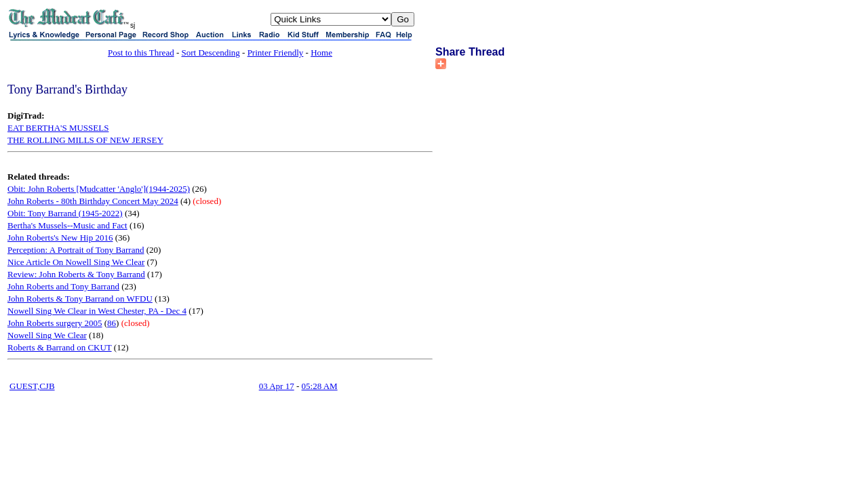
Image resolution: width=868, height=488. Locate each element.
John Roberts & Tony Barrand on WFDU (80, 299)
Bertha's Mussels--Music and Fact (67, 225)
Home (321, 53)
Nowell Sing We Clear (47, 335)
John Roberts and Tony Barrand (63, 286)
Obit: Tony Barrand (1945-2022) (65, 213)
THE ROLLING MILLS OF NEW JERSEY (85, 140)
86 (112, 323)
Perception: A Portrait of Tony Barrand (76, 250)
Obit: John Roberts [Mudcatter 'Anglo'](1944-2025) (99, 189)
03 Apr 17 (277, 386)
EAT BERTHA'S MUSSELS (58, 128)
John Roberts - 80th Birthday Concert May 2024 (93, 201)
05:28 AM (320, 386)
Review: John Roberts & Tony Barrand (76, 274)
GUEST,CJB (32, 386)
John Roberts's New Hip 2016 (60, 238)
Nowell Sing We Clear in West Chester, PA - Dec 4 (97, 311)
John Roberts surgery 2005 (55, 323)
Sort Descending (211, 53)
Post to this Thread (141, 53)
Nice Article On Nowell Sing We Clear (76, 262)
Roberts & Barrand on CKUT (60, 347)
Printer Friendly (276, 53)
